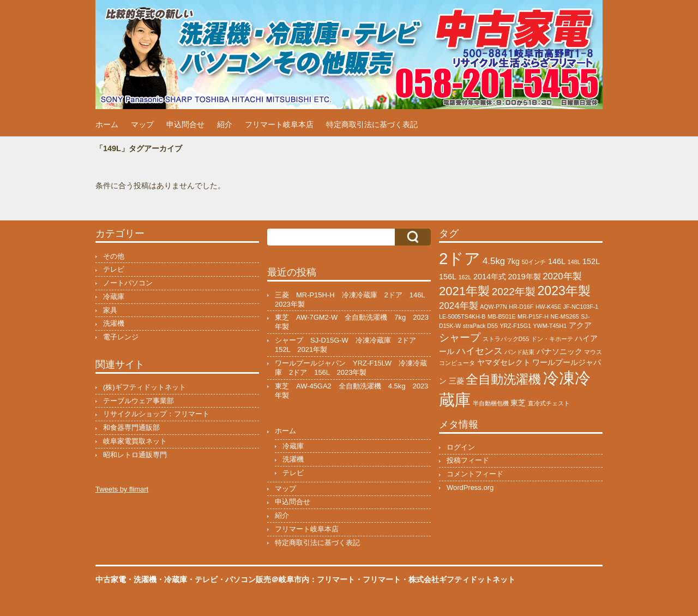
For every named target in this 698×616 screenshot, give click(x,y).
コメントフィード (475, 474)
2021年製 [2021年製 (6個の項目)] (464, 291)
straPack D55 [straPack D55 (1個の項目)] (480, 326)
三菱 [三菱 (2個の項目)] (456, 381)
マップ (142, 124)
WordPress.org (470, 488)
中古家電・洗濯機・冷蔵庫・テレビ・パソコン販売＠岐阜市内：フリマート (225, 579)
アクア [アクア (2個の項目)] (580, 325)
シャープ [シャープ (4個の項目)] (460, 337)
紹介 (225, 124)
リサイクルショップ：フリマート (156, 414)
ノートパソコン (128, 283)
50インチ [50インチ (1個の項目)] (534, 262)
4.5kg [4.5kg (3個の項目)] (494, 261)
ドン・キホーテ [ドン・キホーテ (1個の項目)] (552, 339)
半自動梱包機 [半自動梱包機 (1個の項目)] (491, 403)
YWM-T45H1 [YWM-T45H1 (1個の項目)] (550, 326)
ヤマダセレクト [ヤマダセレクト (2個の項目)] (504, 362)
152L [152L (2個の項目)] (591, 261)
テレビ (114, 269)
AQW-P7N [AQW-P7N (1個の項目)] (494, 307)
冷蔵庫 (114, 297)
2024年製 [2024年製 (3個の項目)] (459, 306)
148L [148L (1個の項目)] (574, 262)
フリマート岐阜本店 (279, 124)
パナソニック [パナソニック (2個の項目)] (559, 351)
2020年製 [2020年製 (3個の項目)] (562, 276)
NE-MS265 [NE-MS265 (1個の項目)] (565, 316)
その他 (114, 256)
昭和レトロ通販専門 (135, 455)
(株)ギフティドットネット (145, 387)
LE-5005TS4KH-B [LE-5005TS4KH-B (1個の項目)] (462, 316)
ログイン (461, 447)
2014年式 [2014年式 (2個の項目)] (490, 277)
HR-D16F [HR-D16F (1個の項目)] (521, 307)
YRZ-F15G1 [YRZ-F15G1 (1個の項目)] (515, 326)
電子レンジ (121, 337)
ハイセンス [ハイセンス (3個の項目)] (480, 351)
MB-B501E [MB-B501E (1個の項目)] (502, 316)
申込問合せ (185, 124)
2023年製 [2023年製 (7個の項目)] (564, 291)
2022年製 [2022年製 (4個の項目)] (514, 292)
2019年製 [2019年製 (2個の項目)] (525, 277)
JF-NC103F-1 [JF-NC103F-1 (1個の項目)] (581, 307)
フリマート (382, 579)
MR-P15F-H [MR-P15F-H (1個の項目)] (533, 316)
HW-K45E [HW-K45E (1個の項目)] (548, 307)
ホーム (107, 124)
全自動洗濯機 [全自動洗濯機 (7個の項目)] (503, 379)
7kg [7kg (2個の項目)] (513, 261)
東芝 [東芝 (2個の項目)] (518, 403)
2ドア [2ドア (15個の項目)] (460, 258)
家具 (110, 310)
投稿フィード (468, 460)
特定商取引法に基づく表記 (372, 124)
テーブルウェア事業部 (139, 401)
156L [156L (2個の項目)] (448, 277)
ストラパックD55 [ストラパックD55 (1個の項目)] (506, 339)
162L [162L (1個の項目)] (465, 277)
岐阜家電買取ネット (135, 441)
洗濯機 (114, 323)
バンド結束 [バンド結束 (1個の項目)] (519, 352)
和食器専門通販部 (131, 427)
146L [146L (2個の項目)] (557, 261)
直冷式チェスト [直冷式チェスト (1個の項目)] (549, 403)
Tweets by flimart (122, 489)
